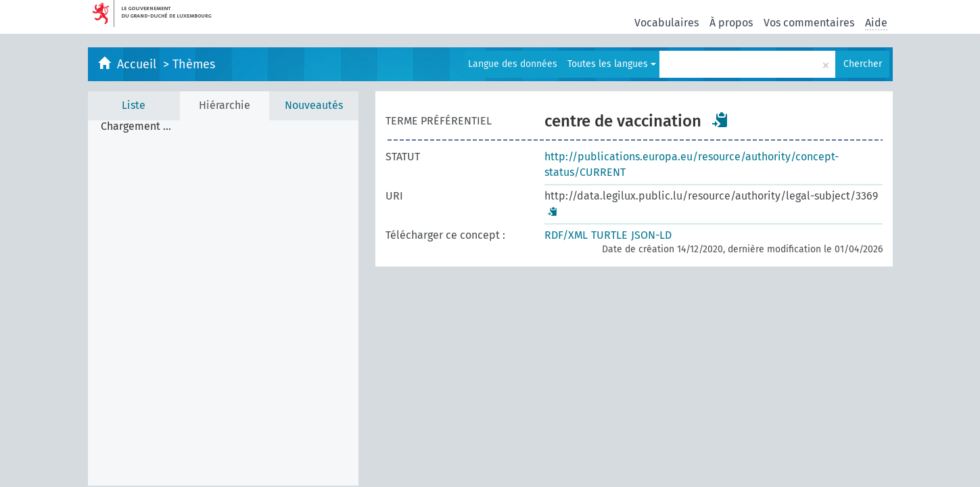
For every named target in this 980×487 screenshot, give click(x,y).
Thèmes (194, 64)
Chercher (863, 64)
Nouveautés (314, 105)
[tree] (223, 303)
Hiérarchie (225, 105)
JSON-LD (651, 235)
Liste (134, 105)
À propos (731, 23)
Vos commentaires (809, 23)
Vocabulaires (667, 23)
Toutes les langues (612, 64)
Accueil (138, 64)
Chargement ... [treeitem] (136, 126)
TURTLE (609, 235)
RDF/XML (566, 235)
